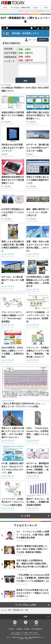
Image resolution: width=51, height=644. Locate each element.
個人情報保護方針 (37, 629)
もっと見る (26, 516)
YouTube (36, 625)
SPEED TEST (25, 8)
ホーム (5, 8)
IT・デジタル (15, 8)
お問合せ (11, 629)
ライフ (46, 8)
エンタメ (36, 8)
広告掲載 (19, 629)
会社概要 (27, 629)
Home (15, 625)
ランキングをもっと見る (26, 605)
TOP (26, 617)
